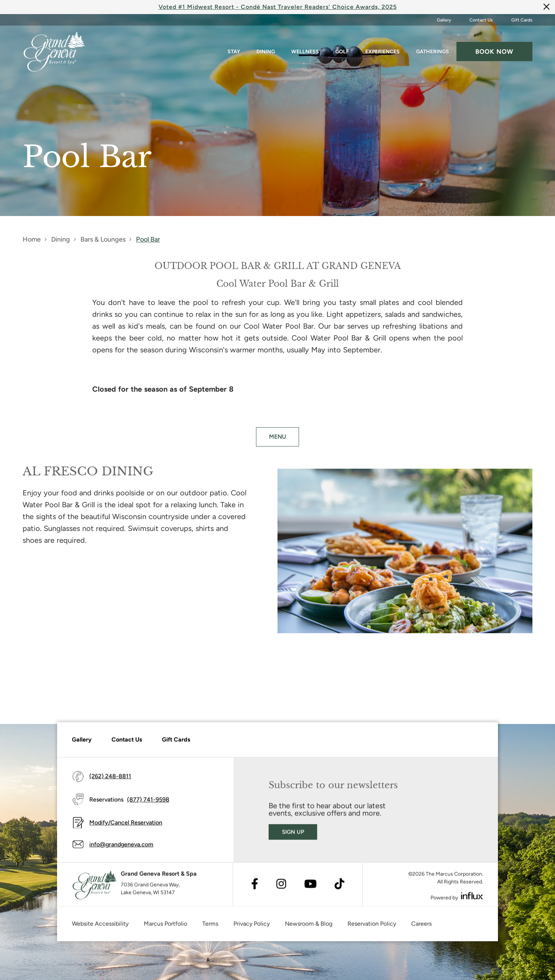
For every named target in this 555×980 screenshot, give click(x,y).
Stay (234, 52)
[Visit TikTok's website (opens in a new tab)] (339, 888)
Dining (266, 52)
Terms (210, 927)
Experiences (383, 52)
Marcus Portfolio (165, 927)
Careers (421, 927)
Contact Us (481, 20)
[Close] (546, 6)
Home (32, 239)
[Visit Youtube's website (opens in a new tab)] (310, 888)
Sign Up (293, 835)
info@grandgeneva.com (121, 848)
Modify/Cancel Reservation (126, 826)
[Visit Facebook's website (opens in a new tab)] (255, 888)
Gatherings (433, 52)
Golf (342, 52)
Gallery (444, 20)
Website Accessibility (100, 927)
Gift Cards (522, 20)
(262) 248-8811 (110, 780)
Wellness (305, 52)
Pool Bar (148, 239)
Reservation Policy (372, 927)
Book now (494, 52)
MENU (277, 437)
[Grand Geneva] (94, 889)
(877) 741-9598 (148, 803)
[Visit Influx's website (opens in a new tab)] (472, 899)
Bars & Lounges (103, 239)
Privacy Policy (252, 927)
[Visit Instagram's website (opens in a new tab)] (281, 888)
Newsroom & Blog (309, 927)
